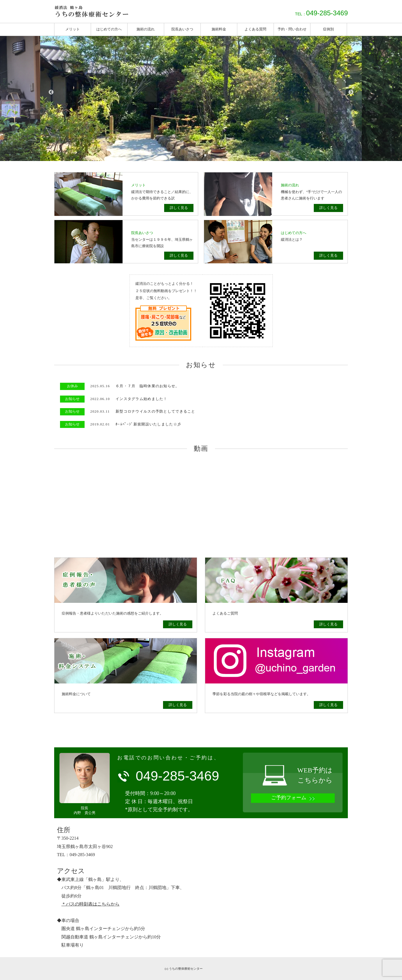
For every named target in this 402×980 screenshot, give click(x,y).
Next (351, 92)
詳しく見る (179, 208)
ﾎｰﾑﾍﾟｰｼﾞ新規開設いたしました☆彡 (148, 424)
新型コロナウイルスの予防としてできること (155, 411)
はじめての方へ (109, 29)
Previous (51, 92)
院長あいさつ (182, 29)
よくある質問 (255, 29)
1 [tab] (197, 155)
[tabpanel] (201, 92)
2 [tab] (205, 155)
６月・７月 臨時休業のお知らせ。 (147, 386)
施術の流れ (146, 29)
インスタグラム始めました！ (142, 399)
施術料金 (219, 29)
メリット (73, 29)
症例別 (328, 29)
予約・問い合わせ (292, 29)
